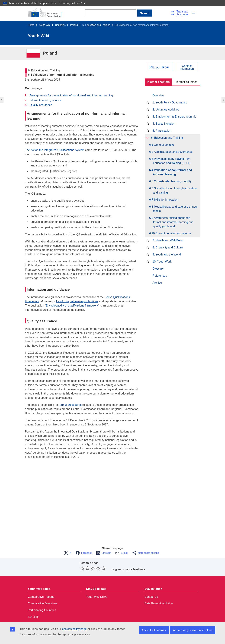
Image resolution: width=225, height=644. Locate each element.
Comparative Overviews (43, 603)
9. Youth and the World (167, 255)
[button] (173, 13)
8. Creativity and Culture (168, 247)
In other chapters (158, 82)
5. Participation (162, 131)
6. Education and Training (96, 25)
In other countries (187, 82)
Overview (158, 95)
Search (145, 13)
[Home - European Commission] (47, 13)
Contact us (151, 597)
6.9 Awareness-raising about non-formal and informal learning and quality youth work (173, 222)
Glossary (158, 269)
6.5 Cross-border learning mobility (172, 181)
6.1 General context (163, 145)
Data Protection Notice (159, 603)
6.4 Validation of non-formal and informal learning (173, 172)
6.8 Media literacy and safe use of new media (175, 209)
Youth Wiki (45, 25)
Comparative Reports (41, 597)
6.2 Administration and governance (173, 152)
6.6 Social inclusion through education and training (175, 190)
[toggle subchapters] (148, 103)
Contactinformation (187, 67)
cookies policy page (74, 629)
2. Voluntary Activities (166, 110)
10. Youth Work (162, 262)
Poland (74, 25)
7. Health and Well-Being (168, 240)
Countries (60, 25)
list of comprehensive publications (77, 301)
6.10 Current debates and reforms (172, 233)
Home (31, 25)
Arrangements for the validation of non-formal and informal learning (71, 95)
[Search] (110, 13)
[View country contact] (187, 67)
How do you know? (73, 3)
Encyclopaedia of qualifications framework (72, 306)
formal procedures (70, 405)
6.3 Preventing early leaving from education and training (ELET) (172, 161)
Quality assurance (41, 105)
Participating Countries (42, 610)
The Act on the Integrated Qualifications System (55, 150)
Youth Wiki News (97, 597)
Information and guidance (45, 100)
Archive (157, 283)
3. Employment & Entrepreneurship (174, 117)
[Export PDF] (160, 67)
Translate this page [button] (182, 13)
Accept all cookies (154, 630)
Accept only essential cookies (193, 630)
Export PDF (160, 67)
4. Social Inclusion (164, 124)
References (160, 276)
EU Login (34, 617)
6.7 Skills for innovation (166, 200)
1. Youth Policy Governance (170, 102)
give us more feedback (130, 569)
